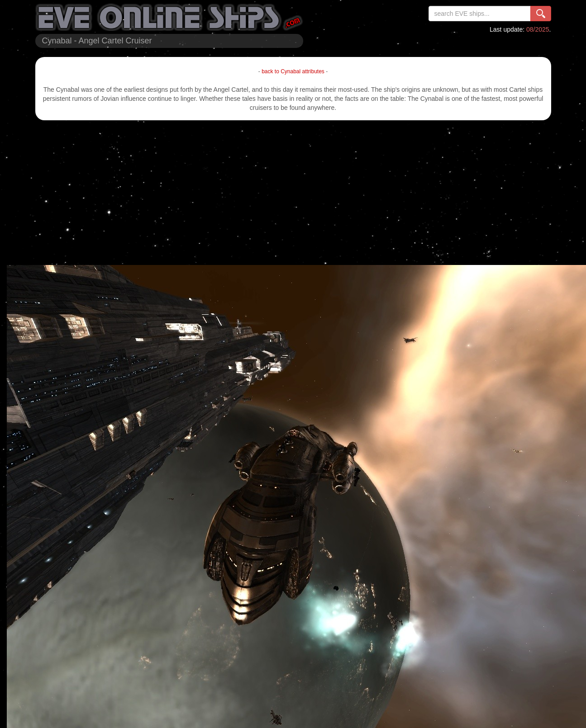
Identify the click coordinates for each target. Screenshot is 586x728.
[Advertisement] (293, 193)
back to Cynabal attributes (293, 71)
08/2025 (538, 29)
